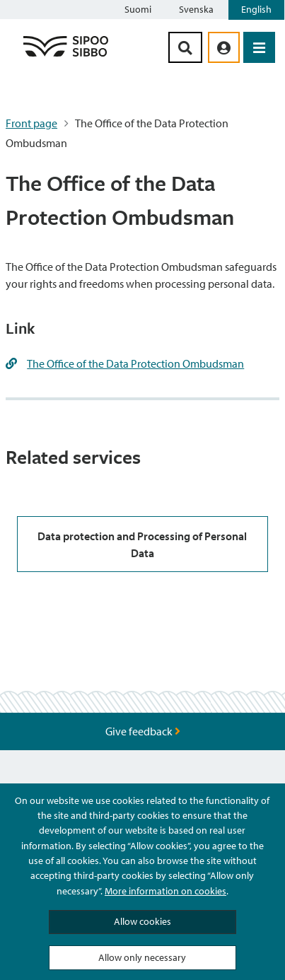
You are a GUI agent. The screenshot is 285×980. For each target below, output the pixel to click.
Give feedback (143, 731)
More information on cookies (165, 891)
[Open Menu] (259, 47)
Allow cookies (142, 921)
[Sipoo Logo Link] (66, 56)
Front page (31, 123)
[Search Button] (185, 47)
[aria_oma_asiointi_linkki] (224, 47)
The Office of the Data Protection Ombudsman (135, 363)
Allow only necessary (142, 957)
